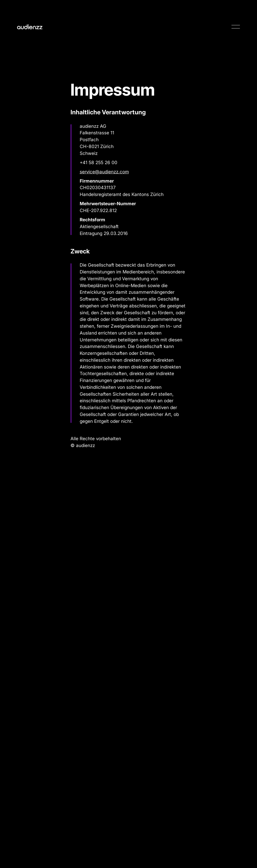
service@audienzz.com (104, 171)
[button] (236, 27)
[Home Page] (30, 27)
